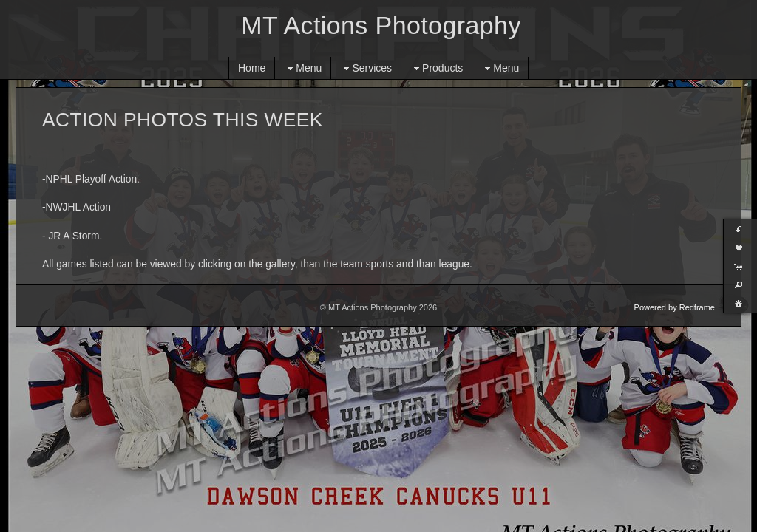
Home (252, 68)
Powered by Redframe (675, 307)
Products (437, 68)
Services (366, 68)
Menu (303, 68)
